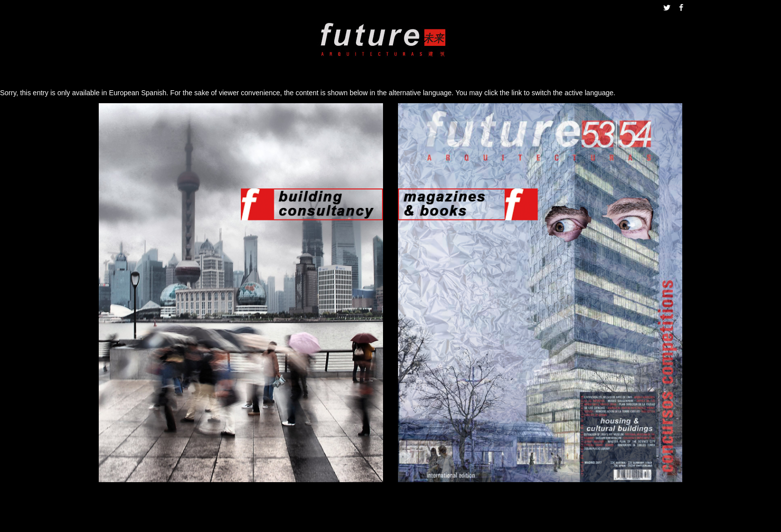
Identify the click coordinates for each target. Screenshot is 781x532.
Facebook (681, 7)
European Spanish (137, 93)
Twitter (667, 7)
